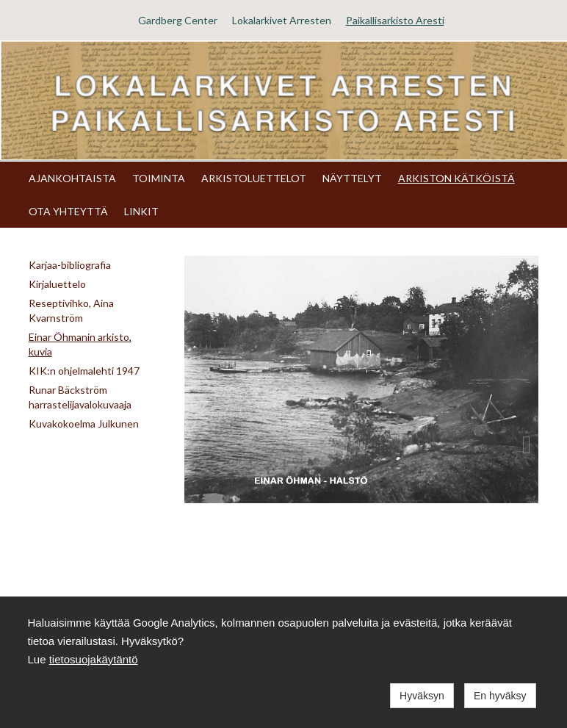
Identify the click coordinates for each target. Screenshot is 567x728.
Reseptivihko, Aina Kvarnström (71, 310)
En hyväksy (500, 696)
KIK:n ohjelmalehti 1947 (84, 371)
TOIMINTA (159, 178)
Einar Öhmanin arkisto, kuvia (80, 344)
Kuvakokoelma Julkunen (84, 424)
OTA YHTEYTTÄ (68, 211)
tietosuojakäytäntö (94, 659)
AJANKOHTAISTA (72, 178)
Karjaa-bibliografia (70, 265)
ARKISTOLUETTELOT (254, 178)
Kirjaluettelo (57, 284)
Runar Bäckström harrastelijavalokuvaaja (80, 397)
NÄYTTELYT (352, 178)
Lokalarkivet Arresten (282, 20)
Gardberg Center (178, 20)
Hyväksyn (422, 696)
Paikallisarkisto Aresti (395, 20)
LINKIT (141, 211)
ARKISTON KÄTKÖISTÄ (456, 178)
